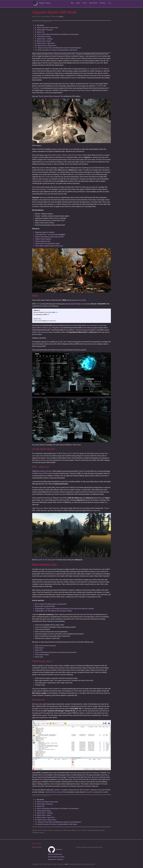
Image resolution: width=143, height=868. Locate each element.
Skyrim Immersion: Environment (48, 28)
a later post (96, 510)
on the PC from (66, 155)
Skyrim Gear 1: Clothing (45, 39)
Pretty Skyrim (39, 648)
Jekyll (66, 864)
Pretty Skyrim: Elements (45, 30)
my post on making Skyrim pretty (97, 792)
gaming (61, 17)
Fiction (85, 3)
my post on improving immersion (81, 90)
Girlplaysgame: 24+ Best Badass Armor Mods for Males (53, 611)
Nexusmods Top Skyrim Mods (45, 606)
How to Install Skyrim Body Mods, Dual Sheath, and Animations (58, 34)
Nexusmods (38, 704)
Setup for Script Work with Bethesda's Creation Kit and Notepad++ (60, 48)
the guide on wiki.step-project (46, 560)
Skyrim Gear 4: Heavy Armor (47, 46)
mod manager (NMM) (47, 709)
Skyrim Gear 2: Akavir (44, 41)
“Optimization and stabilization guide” (47, 244)
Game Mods (93, 3)
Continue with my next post (54, 792)
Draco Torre (45, 3)
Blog (72, 3)
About (78, 3)
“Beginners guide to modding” (45, 232)
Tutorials (102, 3)
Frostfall (100, 86)
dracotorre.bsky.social (55, 854)
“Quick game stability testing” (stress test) (49, 246)
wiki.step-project (43, 332)
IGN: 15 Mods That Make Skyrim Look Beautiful (51, 604)
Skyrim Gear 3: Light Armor (46, 43)
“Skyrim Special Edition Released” (49, 96)
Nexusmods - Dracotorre (56, 859)
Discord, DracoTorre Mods (56, 857)
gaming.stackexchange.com (75, 304)
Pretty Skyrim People (44, 37)
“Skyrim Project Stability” (43, 239)
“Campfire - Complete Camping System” (66, 790)
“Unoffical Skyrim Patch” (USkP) (66, 453)
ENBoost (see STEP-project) (43, 473)
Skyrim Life (41, 32)
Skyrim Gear (39, 657)
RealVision (56, 508)
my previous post (44, 460)
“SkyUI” (65, 342)
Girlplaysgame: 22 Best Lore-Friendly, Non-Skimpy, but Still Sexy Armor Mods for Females (65, 609)
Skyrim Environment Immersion (45, 646)
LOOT (43, 177)
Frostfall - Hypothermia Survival (94, 790)
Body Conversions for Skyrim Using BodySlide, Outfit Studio (57, 50)
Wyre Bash (51, 177)
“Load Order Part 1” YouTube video (46, 235)
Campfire (36, 88)
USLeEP (87, 453)
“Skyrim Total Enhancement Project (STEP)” (49, 237)
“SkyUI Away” (77, 445)
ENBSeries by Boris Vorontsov (42, 471)
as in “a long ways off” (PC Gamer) (97, 69)
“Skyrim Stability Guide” (43, 241)
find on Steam (82, 300)
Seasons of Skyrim (42, 508)
